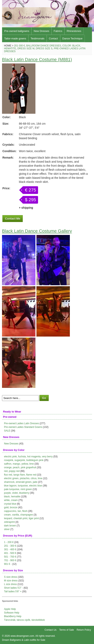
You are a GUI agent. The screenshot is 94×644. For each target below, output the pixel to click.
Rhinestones (74, 31)
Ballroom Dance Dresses (44, 46)
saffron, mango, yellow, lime (19, 464)
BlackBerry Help (13, 616)
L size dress (10, 584)
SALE (7, 431)
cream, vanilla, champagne (18, 515)
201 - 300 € (10, 546)
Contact (53, 38)
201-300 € (20, 46)
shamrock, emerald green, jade (21, 482)
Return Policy (84, 630)
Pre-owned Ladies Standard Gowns (23, 427)
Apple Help (10, 609)
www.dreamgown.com (22, 636)
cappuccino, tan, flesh (16, 511)
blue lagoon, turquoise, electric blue (23, 486)
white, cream (11, 500)
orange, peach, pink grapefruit (20, 467)
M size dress (11, 581)
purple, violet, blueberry (17, 493)
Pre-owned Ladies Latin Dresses (21, 423)
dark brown (10, 526)
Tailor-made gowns (15, 38)
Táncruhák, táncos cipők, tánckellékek (24, 620)
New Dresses (41, 31)
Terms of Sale (67, 630)
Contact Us (50, 630)
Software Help (12, 613)
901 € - (8, 564)
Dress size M (26, 48)
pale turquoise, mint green (18, 489)
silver (7, 529)
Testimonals (38, 38)
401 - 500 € (10, 553)
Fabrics (58, 31)
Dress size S (44, 48)
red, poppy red (12, 471)
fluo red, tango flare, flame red (20, 475)
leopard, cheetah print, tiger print (21, 518)
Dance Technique (72, 38)
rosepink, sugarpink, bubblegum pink (24, 460)
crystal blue (10, 504)
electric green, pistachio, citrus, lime (23, 478)
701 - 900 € (10, 560)
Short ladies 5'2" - (13, 588)
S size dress (11, 577)
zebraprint (9, 522)
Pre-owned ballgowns (17, 31)
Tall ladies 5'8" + (13, 591)
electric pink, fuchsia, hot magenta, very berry (28, 457)
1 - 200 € (9, 542)
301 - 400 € (10, 549)
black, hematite (12, 497)
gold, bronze (11, 507)
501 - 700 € (10, 557)
